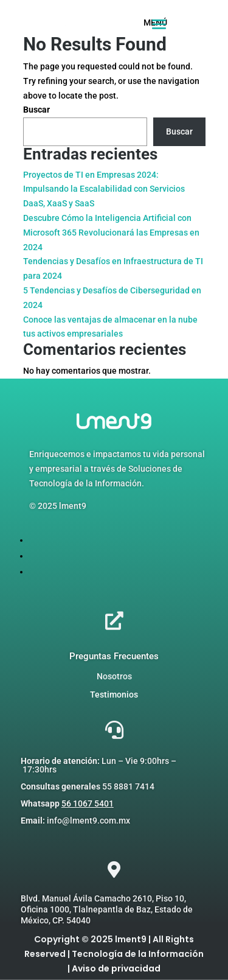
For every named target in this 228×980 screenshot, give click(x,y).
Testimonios (114, 695)
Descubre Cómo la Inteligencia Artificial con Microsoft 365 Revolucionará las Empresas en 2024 (111, 233)
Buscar (36, 110)
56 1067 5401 (88, 803)
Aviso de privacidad (116, 968)
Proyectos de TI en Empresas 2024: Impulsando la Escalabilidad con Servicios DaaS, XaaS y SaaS (104, 189)
